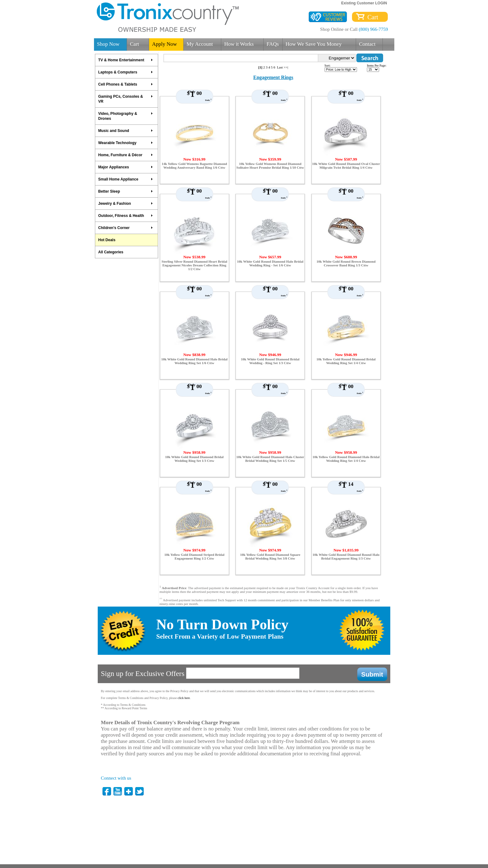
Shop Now (108, 44)
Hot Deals (107, 240)
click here (184, 698)
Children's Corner (126, 228)
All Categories (111, 252)
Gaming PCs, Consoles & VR (126, 99)
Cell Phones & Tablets (126, 84)
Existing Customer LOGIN (364, 3)
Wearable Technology (126, 143)
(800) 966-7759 (373, 29)
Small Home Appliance (126, 179)
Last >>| (283, 67)
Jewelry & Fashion (126, 204)
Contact (367, 44)
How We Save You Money (314, 44)
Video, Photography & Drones (126, 116)
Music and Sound (126, 131)
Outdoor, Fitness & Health (126, 216)
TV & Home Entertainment (126, 60)
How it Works (239, 44)
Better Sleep (126, 191)
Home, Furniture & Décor (126, 155)
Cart (371, 17)
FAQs (273, 44)
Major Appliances (126, 167)
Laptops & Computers (126, 72)
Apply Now (165, 44)
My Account (200, 44)
